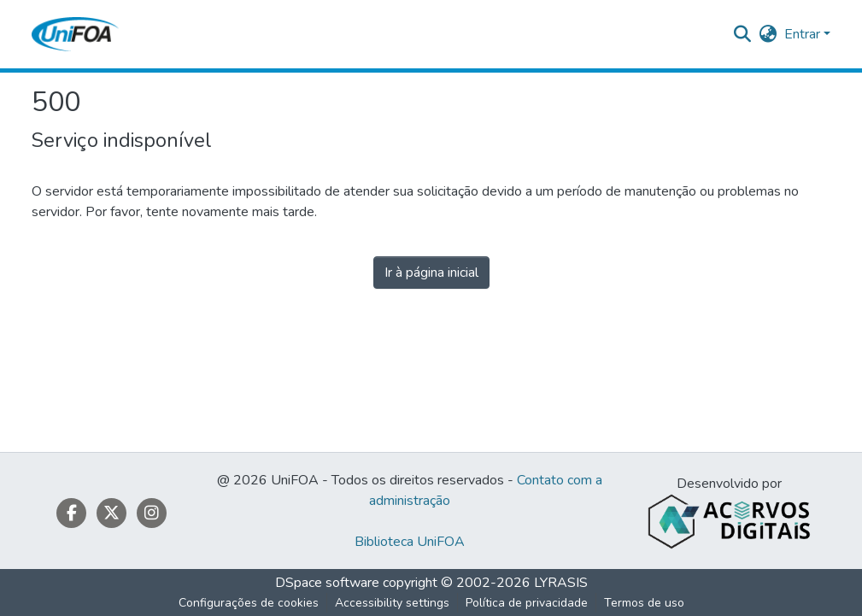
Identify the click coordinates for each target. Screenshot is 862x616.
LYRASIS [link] (561, 583)
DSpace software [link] (327, 583)
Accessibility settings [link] (392, 603)
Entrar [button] (804, 34)
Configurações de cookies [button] (249, 603)
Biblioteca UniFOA (410, 542)
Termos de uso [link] (644, 603)
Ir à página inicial (431, 273)
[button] (76, 34)
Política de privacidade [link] (527, 603)
